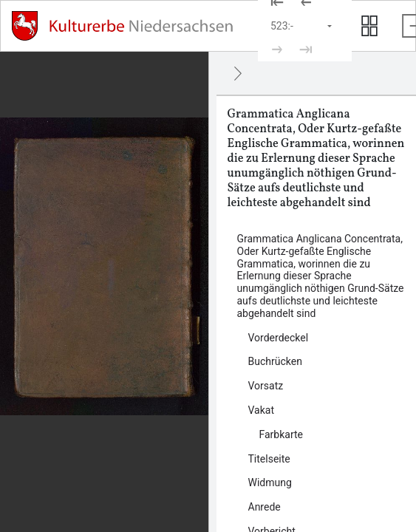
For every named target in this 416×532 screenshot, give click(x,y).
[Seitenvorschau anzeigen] (369, 26)
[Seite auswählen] (302, 26)
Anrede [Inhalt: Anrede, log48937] (265, 507)
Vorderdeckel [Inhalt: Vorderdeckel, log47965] (279, 338)
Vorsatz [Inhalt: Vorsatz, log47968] (266, 386)
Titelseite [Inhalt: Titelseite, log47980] (269, 459)
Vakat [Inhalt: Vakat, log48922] (262, 410)
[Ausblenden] (238, 73)
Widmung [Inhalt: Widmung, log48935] (270, 482)
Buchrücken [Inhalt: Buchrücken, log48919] (275, 361)
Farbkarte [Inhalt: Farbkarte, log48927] (282, 434)
